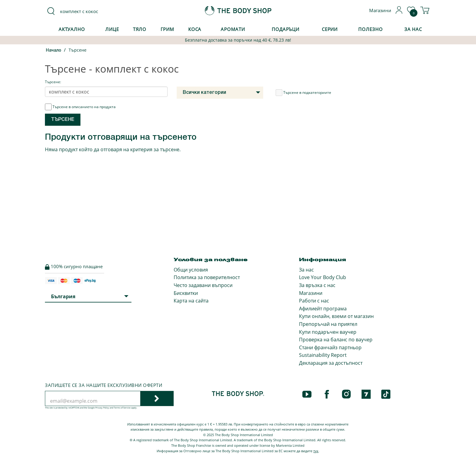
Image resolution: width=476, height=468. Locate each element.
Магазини (311, 293)
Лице (112, 29)
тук (316, 451)
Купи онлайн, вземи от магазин (336, 316)
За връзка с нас (317, 285)
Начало (54, 51)
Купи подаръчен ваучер (328, 332)
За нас (306, 270)
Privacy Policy (102, 408)
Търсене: (53, 82)
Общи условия (191, 270)
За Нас (413, 29)
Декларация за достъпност (331, 363)
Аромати (233, 29)
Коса (195, 29)
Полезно (370, 29)
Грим (168, 29)
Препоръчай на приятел (328, 324)
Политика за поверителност (207, 277)
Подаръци (286, 29)
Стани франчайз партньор (330, 347)
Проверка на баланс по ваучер (336, 340)
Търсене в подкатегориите (303, 93)
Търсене (78, 50)
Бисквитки (186, 293)
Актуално (72, 29)
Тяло (140, 29)
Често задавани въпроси (203, 285)
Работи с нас (314, 301)
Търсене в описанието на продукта (80, 107)
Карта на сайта (191, 301)
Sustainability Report (323, 355)
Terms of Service (122, 408)
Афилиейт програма (323, 309)
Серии (330, 29)
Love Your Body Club (323, 277)
